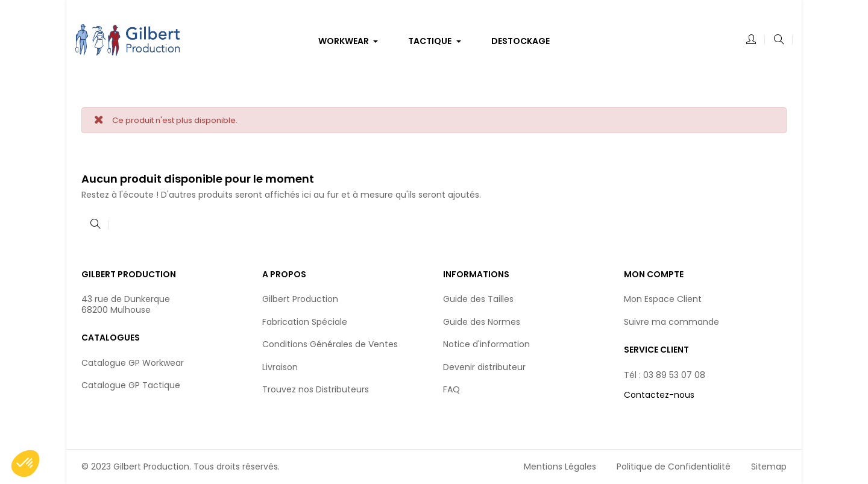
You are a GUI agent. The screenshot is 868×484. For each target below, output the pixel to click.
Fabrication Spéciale (305, 322)
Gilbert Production (300, 299)
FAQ (451, 389)
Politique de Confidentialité (674, 467)
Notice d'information (486, 344)
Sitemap (769, 467)
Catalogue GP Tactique (131, 385)
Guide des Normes (482, 322)
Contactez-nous (659, 395)
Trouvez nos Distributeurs (316, 389)
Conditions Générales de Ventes (330, 344)
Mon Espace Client (663, 299)
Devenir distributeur (484, 367)
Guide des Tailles (478, 299)
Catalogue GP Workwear (133, 363)
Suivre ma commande (671, 322)
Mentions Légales (560, 467)
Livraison (280, 367)
